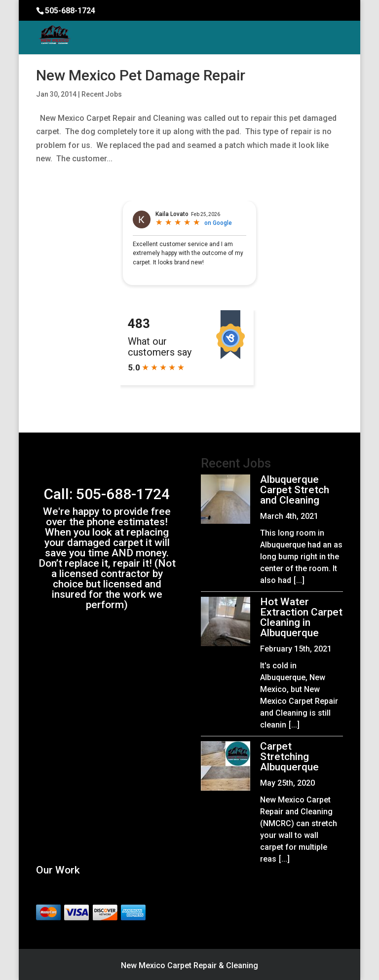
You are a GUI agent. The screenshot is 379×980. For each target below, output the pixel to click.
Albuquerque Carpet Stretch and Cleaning (295, 490)
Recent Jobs (102, 94)
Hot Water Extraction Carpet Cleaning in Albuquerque (301, 617)
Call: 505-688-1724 (107, 494)
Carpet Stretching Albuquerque (289, 757)
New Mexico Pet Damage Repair (141, 75)
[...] (299, 580)
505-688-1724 (70, 11)
